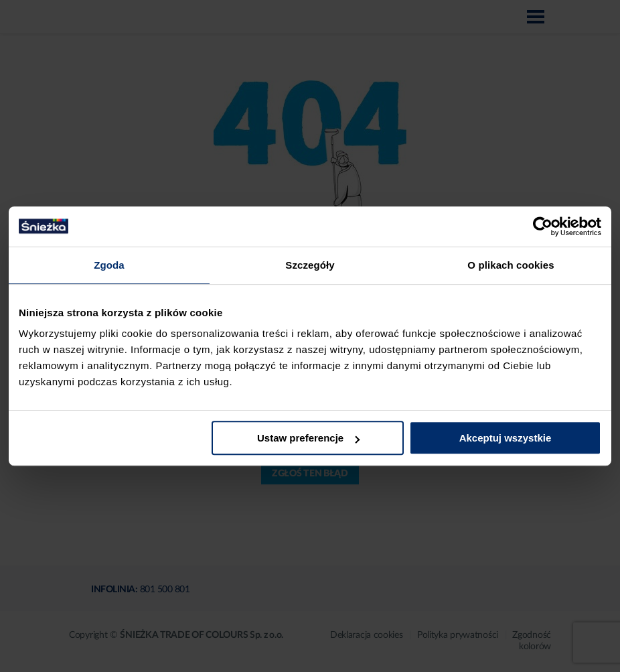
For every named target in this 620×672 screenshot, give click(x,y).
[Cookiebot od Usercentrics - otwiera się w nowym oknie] (543, 226)
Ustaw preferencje (308, 438)
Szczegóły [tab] (310, 265)
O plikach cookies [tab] (511, 265)
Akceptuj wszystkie (506, 438)
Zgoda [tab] (109, 265)
